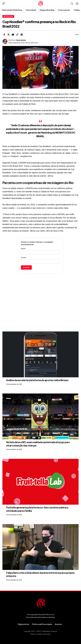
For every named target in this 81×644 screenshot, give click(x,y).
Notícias (8, 16)
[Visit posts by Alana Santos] (5, 41)
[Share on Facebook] (4, 35)
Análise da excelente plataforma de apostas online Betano (37, 380)
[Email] (13, 35)
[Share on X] (8, 35)
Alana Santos (21, 40)
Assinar (26, 267)
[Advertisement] (40, 301)
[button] (4, 4)
